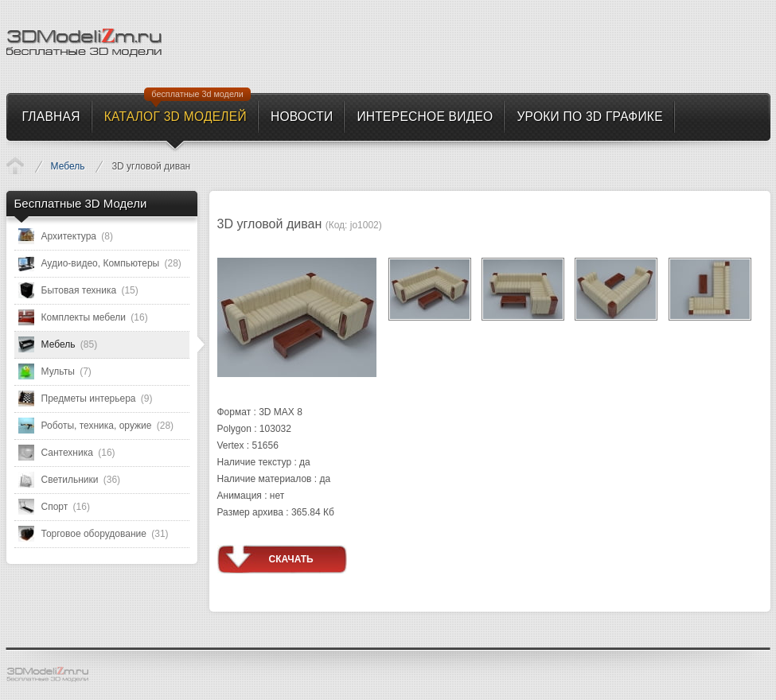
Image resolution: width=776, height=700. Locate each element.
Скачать (291, 559)
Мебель (68, 166)
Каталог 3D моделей (15, 165)
